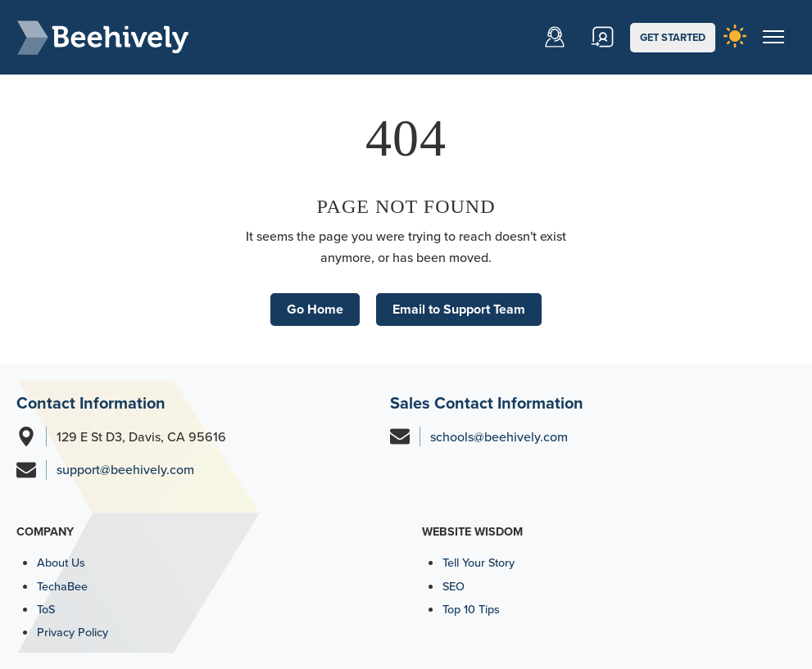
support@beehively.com (125, 470)
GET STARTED (673, 37)
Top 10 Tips (471, 609)
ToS (46, 609)
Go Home (315, 309)
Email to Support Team (459, 309)
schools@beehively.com (499, 437)
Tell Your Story (479, 563)
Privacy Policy (73, 632)
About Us (61, 563)
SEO (454, 586)
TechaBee (62, 586)
